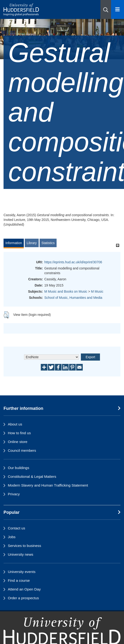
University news (21, 554)
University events (22, 572)
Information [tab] (14, 243)
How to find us (19, 433)
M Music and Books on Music (66, 291)
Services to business (24, 546)
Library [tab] (32, 243)
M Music (97, 291)
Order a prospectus (23, 598)
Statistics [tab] (48, 243)
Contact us (17, 528)
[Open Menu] (118, 9)
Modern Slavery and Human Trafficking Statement (48, 485)
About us (15, 424)
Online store (18, 442)
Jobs (12, 537)
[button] (106, 9)
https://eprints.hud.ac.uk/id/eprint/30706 (73, 262)
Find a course (19, 580)
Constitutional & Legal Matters (32, 476)
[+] (118, 245)
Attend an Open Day (24, 589)
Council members (22, 450)
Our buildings (19, 468)
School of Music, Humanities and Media (73, 298)
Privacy (14, 494)
